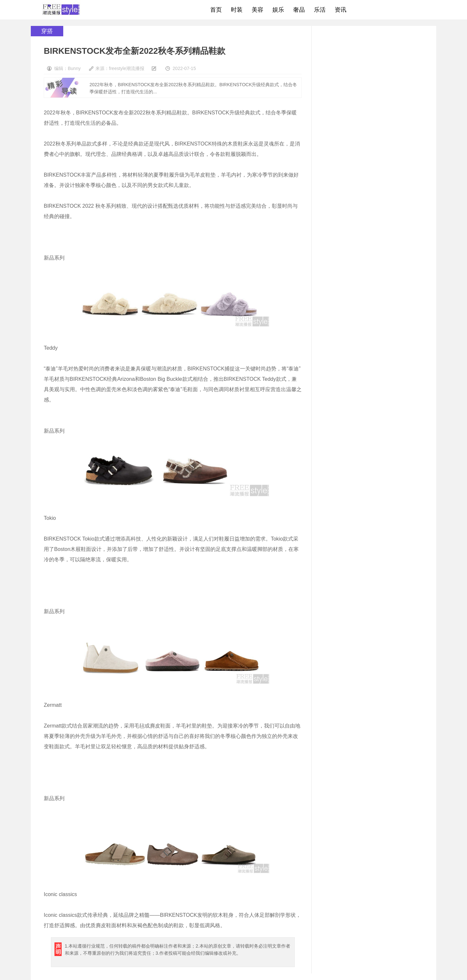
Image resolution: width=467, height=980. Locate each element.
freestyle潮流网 (61, 10)
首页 (216, 10)
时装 (237, 10)
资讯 (341, 10)
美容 (257, 10)
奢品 (299, 10)
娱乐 (278, 10)
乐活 (320, 10)
